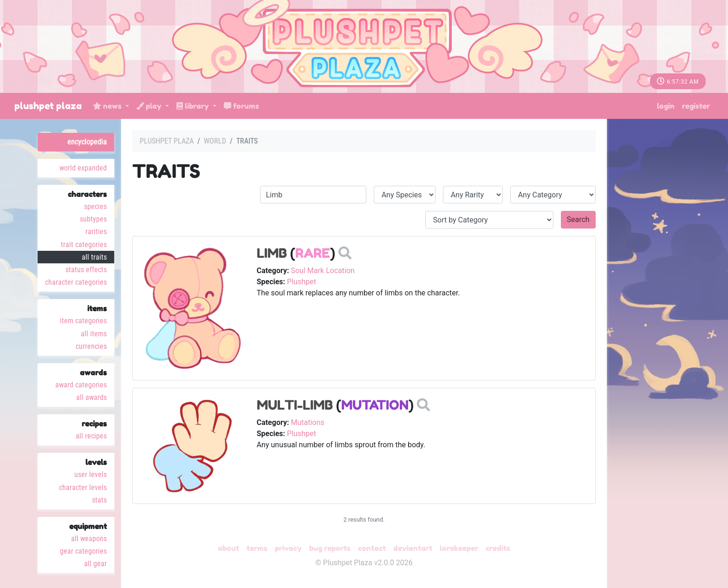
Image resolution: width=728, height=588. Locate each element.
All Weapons (89, 539)
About (228, 548)
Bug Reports (330, 548)
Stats (99, 500)
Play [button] (150, 106)
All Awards (91, 397)
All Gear (95, 564)
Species (95, 206)
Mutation (375, 405)
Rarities (96, 232)
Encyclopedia (87, 142)
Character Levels (83, 487)
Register (696, 106)
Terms (257, 548)
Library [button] (194, 106)
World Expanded (83, 168)
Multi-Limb (295, 405)
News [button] (108, 106)
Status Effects (86, 270)
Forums (241, 106)
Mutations (307, 422)
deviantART (413, 548)
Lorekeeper (459, 548)
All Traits (94, 257)
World (215, 141)
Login (666, 106)
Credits (498, 548)
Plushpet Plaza (48, 106)
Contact (372, 548)
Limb (272, 253)
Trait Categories (84, 245)
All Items (94, 334)
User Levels (91, 474)
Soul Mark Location (322, 271)
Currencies (91, 346)
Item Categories (83, 321)
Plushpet (302, 282)
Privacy (288, 548)
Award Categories (81, 385)
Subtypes (93, 219)
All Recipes (91, 436)
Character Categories (76, 282)
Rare (313, 253)
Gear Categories (83, 551)
